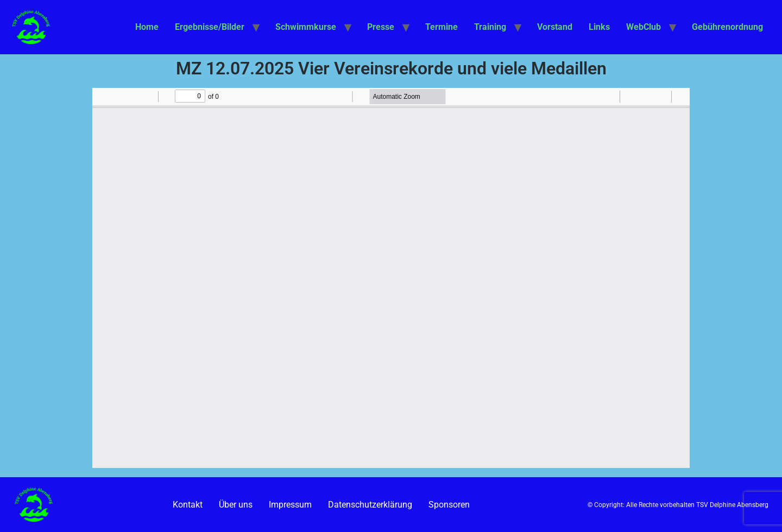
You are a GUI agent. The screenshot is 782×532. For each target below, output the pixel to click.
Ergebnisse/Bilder (210, 27)
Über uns (236, 505)
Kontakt (188, 505)
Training (490, 27)
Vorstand (555, 27)
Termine (442, 27)
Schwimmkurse (306, 27)
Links (599, 27)
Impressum (290, 505)
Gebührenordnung (727, 27)
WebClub (644, 27)
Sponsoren (449, 505)
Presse (381, 27)
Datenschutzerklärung (370, 505)
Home (147, 27)
